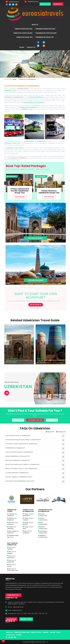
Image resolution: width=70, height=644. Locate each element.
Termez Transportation (43, 519)
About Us (35, 25)
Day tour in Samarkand (11, 557)
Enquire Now (58, 4)
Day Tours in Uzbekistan (27, 532)
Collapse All (61, 432)
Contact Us (31, 47)
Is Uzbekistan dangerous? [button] (35, 448)
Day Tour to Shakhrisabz (12, 561)
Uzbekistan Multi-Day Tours (13, 536)
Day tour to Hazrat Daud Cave (13, 570)
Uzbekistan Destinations (24, 29)
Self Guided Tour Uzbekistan (13, 532)
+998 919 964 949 (33, 2)
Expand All (50, 432)
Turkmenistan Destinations (45, 29)
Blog (58, 632)
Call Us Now (52, 420)
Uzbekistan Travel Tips (24, 37)
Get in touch (35, 305)
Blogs (22, 47)
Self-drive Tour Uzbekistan (12, 523)
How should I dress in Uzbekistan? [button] (35, 436)
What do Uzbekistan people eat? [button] (35, 461)
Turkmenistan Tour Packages (46, 33)
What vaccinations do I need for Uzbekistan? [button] (35, 465)
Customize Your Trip (35, 420)
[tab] (35, 436)
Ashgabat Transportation (43, 536)
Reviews (46, 632)
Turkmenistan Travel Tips (45, 37)
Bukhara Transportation (43, 528)
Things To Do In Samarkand (28, 515)
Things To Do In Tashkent (28, 519)
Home (14, 79)
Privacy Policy (36, 632)
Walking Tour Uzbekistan (12, 519)
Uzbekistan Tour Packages (23, 33)
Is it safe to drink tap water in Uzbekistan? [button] (35, 444)
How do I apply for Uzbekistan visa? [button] (35, 477)
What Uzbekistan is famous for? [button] (35, 457)
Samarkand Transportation (43, 532)
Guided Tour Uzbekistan (12, 528)
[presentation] (6, 183)
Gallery (53, 632)
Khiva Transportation (43, 523)
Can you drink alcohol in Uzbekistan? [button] (35, 452)
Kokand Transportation (43, 515)
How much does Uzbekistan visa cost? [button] (35, 481)
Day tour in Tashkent (11, 548)
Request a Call (45, 4)
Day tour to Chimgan (12, 552)
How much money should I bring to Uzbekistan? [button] (35, 440)
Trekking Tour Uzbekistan (12, 515)
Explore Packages (36, 238)
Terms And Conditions (22, 632)
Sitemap (19, 635)
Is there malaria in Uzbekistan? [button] (35, 473)
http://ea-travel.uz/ (14, 160)
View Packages (20, 197)
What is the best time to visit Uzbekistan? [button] (35, 469)
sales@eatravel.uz (14, 2)
